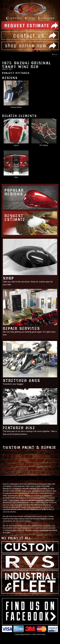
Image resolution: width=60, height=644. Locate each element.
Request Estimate (15, 218)
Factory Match (16, 107)
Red (16, 177)
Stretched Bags (22, 381)
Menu (55, 54)
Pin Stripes (44, 145)
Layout (16, 145)
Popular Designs (14, 192)
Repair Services (21, 328)
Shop (9, 278)
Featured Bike (19, 428)
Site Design (41, 634)
